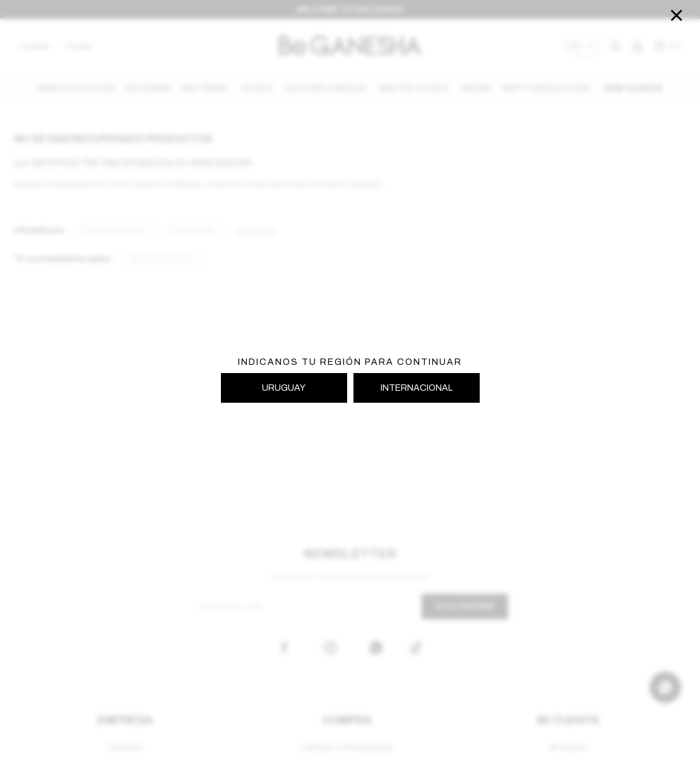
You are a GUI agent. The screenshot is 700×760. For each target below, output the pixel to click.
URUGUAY (284, 388)
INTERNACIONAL (417, 388)
